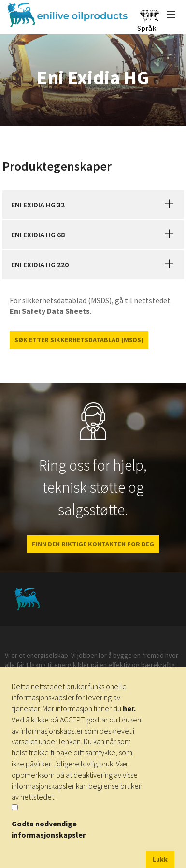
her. (129, 708)
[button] (169, 205)
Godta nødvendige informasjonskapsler (49, 829)
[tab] (93, 205)
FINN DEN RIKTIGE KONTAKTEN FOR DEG (93, 544)
